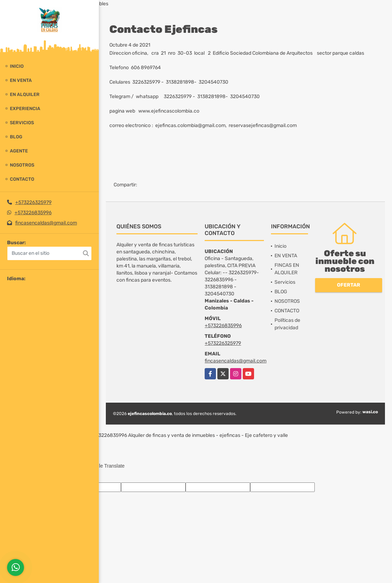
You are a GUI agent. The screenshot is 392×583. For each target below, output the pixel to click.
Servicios (22, 123)
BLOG (16, 137)
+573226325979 (33, 202)
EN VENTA (21, 80)
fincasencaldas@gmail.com (46, 223)
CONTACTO (22, 179)
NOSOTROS (22, 165)
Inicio (17, 66)
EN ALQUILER (25, 94)
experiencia (25, 109)
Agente (19, 151)
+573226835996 (33, 213)
